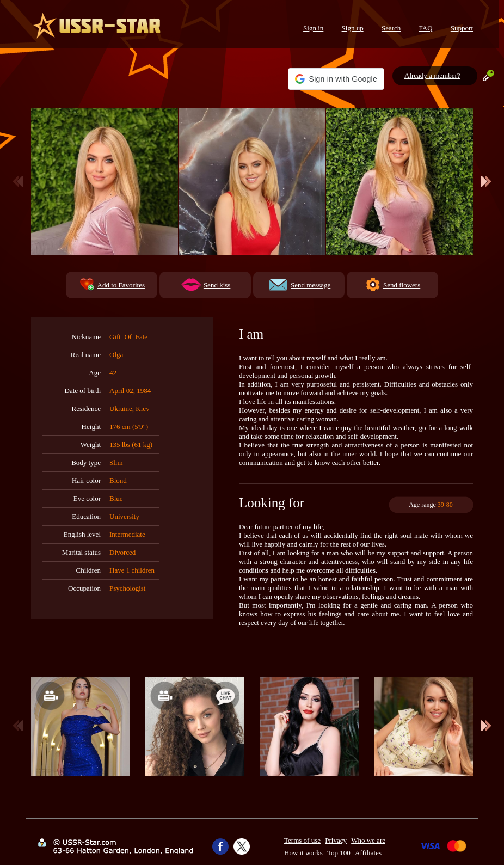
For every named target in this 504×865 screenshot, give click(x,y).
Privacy (336, 840)
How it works (303, 853)
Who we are (368, 840)
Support (462, 28)
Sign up (353, 28)
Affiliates (368, 853)
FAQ (426, 28)
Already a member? (432, 75)
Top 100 (339, 853)
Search (391, 28)
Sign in (313, 28)
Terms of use (302, 840)
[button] (336, 79)
